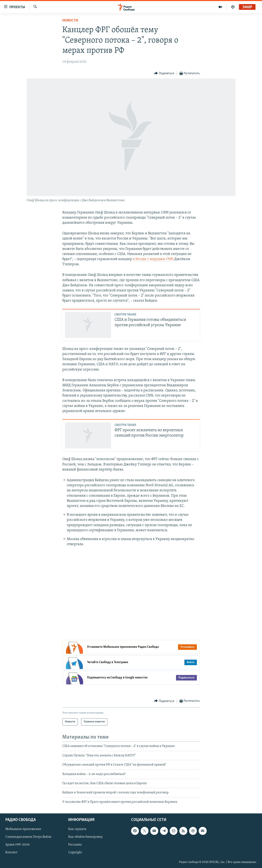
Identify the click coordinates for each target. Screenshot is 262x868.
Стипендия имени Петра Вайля (28, 837)
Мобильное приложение (23, 829)
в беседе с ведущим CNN (153, 259)
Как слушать (77, 829)
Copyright (75, 853)
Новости (70, 21)
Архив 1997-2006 (17, 845)
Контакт (11, 853)
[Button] (164, 74)
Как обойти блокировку (85, 837)
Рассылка (75, 845)
